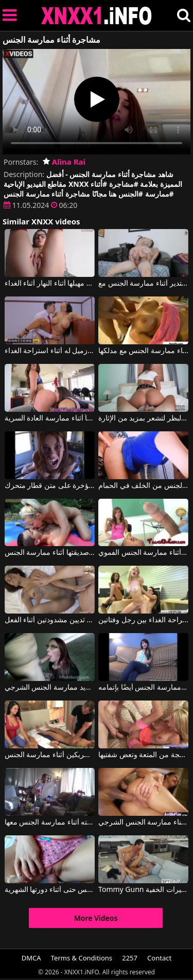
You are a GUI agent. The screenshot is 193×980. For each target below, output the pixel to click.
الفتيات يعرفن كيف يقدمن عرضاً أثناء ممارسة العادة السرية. (50, 418)
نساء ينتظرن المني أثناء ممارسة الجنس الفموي (143, 553)
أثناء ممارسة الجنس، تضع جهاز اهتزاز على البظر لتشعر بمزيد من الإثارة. (143, 418)
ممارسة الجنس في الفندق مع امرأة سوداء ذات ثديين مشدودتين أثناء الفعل (50, 620)
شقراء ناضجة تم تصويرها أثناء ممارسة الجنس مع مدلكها (143, 351)
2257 (130, 958)
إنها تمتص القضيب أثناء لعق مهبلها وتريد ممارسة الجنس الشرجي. (50, 688)
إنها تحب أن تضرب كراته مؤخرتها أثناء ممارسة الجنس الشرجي (143, 822)
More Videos (96, 918)
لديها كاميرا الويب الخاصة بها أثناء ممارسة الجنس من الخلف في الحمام (143, 486)
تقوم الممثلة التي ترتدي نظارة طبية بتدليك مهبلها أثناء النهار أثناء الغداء (50, 284)
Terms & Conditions (82, 958)
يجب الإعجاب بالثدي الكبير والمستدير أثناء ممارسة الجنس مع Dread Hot (143, 284)
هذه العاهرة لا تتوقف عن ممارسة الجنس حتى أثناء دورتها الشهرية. (50, 890)
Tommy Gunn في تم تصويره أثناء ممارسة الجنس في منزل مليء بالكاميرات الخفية (143, 890)
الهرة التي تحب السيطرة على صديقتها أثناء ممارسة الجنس (50, 553)
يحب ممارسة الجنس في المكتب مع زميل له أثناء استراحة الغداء (50, 351)
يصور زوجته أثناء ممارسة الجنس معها (50, 822)
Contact (159, 958)
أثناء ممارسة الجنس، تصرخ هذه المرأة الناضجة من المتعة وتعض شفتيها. (143, 755)
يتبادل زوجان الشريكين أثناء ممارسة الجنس (50, 755)
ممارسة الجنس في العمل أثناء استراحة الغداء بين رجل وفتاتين (143, 620)
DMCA (31, 958)
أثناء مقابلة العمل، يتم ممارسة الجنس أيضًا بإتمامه (143, 688)
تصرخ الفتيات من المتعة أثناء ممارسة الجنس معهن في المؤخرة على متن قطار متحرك (50, 486)
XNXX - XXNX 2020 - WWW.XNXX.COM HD (97, 16)
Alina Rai (64, 162)
